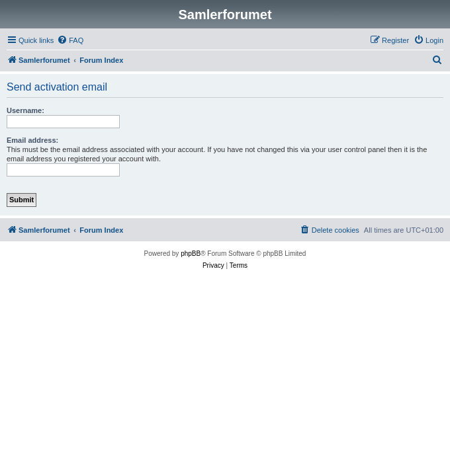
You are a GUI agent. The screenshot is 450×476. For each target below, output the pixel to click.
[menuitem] (70, 40)
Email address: (32, 140)
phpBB (191, 254)
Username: (25, 110)
